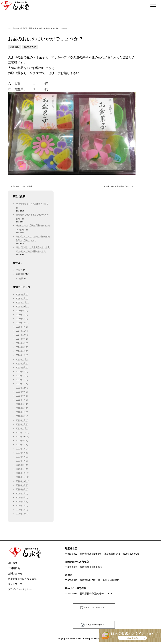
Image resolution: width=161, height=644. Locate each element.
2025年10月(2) (22, 306)
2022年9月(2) (22, 392)
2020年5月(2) (22, 497)
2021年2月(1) (22, 465)
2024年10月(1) (22, 335)
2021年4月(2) (22, 461)
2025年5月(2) (22, 319)
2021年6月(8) (22, 453)
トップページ (13, 28)
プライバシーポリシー (20, 589)
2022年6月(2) (22, 404)
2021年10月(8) (22, 437)
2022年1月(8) (22, 424)
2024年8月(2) (22, 339)
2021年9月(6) (22, 441)
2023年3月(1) (22, 376)
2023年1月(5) (22, 384)
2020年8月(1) (22, 489)
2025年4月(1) (22, 327)
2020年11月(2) (22, 477)
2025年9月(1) (22, 311)
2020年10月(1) (22, 481)
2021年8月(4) (22, 445)
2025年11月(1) (22, 302)
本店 (21, 278)
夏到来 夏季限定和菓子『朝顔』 (117, 186)
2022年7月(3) (22, 400)
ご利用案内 (14, 568)
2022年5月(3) (22, 408)
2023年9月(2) (22, 363)
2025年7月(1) (22, 315)
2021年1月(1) (22, 469)
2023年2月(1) (22, 380)
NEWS (24, 28)
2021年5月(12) (22, 457)
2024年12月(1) (22, 323)
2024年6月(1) (22, 343)
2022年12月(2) (22, 388)
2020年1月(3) (22, 510)
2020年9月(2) (22, 485)
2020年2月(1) (22, 505)
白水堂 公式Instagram (95, 625)
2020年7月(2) (22, 493)
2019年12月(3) (22, 514)
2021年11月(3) (22, 432)
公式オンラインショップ (94, 607)
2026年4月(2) (22, 294)
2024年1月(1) (22, 355)
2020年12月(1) (22, 473)
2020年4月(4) (22, 501)
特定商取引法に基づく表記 (22, 579)
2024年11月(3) (22, 331)
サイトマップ (15, 584)
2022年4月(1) (22, 412)
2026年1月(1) (22, 298)
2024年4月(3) (22, 351)
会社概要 (13, 563)
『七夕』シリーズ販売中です (24, 186)
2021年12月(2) (22, 428)
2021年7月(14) (22, 449)
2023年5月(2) (22, 372)
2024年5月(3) (22, 347)
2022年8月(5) (22, 396)
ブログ (19, 270)
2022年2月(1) (22, 420)
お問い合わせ (15, 573)
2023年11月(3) (22, 359)
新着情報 (33, 28)
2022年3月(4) (22, 416)
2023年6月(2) (22, 367)
